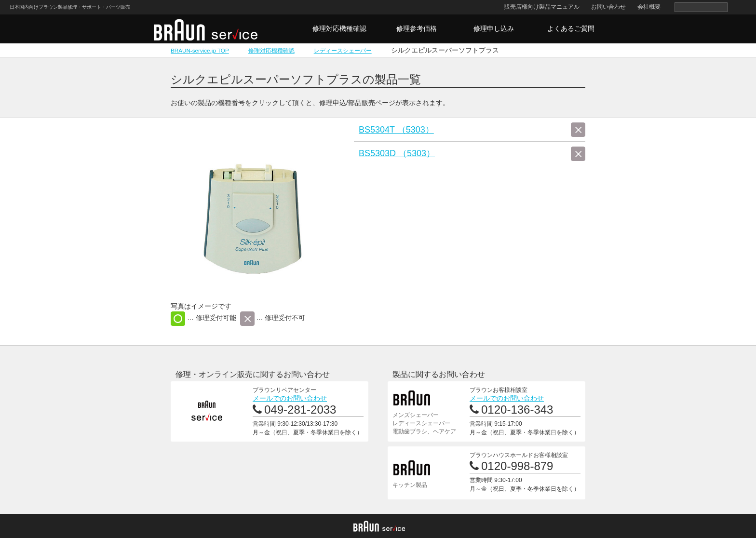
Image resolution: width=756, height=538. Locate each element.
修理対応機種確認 (339, 28)
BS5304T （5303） (396, 130)
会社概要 (649, 7)
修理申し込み (494, 28)
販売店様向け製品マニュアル (542, 7)
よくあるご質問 (571, 28)
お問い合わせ (608, 7)
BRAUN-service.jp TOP (200, 50)
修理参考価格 (417, 28)
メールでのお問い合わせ (290, 398)
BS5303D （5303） (397, 153)
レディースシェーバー (343, 50)
